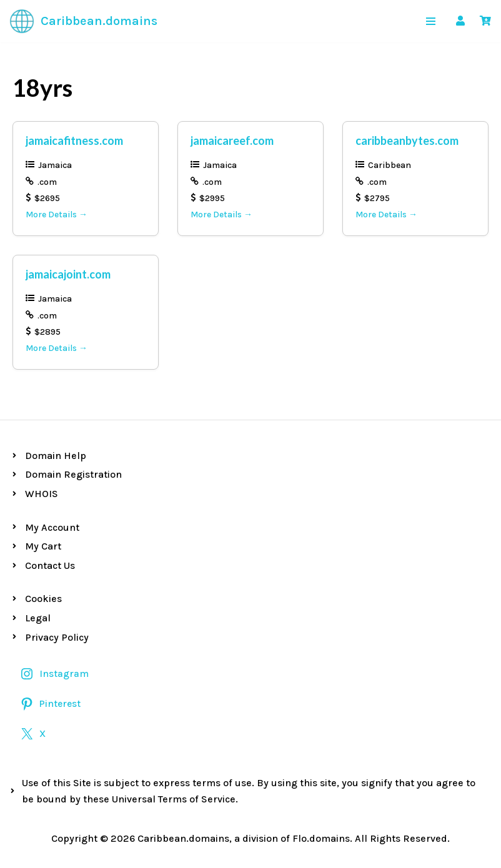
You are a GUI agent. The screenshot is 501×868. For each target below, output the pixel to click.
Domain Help (56, 456)
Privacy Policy (57, 637)
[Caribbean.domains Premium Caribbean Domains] (83, 21)
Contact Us (50, 565)
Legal (38, 618)
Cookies (43, 599)
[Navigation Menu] (431, 21)
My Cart (43, 546)
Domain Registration (73, 474)
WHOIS (42, 494)
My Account (52, 527)
